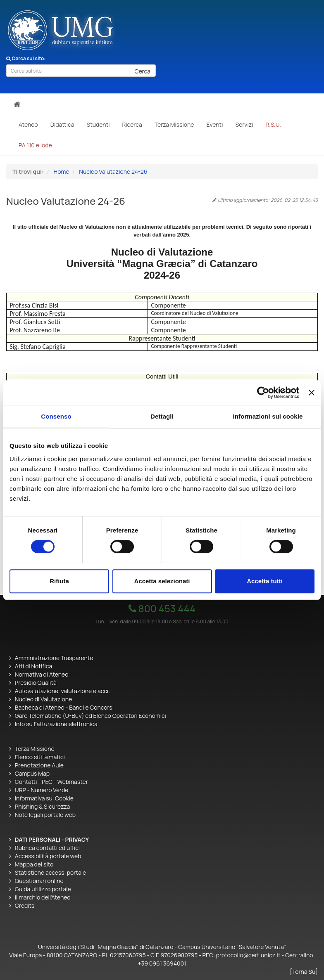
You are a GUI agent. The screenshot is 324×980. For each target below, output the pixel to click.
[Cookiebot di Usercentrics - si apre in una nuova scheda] (263, 393)
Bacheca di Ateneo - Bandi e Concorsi (64, 707)
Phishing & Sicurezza (43, 806)
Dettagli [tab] (162, 416)
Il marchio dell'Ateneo (43, 897)
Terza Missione (35, 749)
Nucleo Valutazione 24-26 (113, 172)
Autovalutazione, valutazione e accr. (63, 691)
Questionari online (39, 881)
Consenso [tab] (56, 416)
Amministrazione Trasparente (54, 658)
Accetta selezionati (162, 581)
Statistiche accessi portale (50, 872)
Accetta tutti (265, 581)
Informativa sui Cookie (44, 798)
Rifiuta (59, 581)
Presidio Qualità (36, 683)
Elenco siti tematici (40, 757)
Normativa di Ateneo (42, 674)
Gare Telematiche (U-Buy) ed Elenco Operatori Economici (91, 716)
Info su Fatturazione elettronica (56, 724)
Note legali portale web (45, 815)
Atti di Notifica (33, 666)
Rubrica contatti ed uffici (47, 848)
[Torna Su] (304, 972)
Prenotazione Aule (39, 765)
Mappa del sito (34, 864)
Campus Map (32, 773)
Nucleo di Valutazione (43, 699)
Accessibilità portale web (48, 856)
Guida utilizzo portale (43, 889)
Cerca (142, 71)
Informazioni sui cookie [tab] (268, 416)
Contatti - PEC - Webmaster (51, 782)
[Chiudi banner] (312, 393)
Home (62, 172)
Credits (25, 905)
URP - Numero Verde (42, 790)
